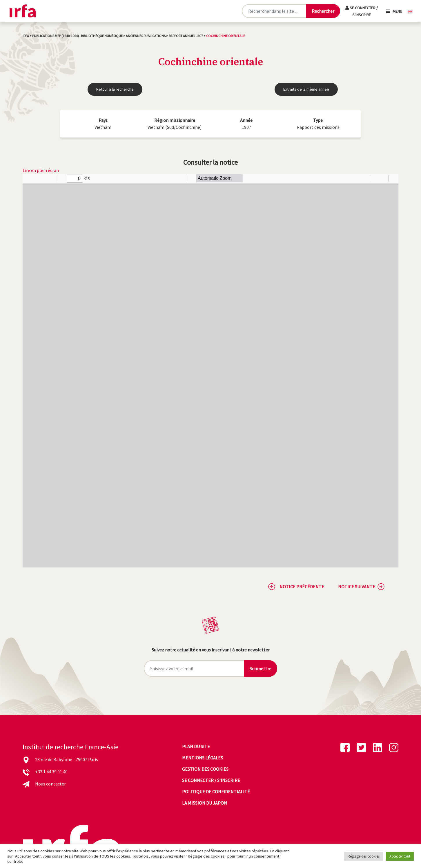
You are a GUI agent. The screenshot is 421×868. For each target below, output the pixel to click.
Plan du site (196, 746)
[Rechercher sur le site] (274, 11)
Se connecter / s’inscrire (211, 780)
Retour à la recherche (115, 89)
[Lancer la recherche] (323, 11)
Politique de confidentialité (216, 792)
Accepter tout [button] (400, 856)
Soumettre (261, 669)
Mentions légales (203, 758)
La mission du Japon (205, 803)
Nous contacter (50, 784)
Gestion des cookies (205, 769)
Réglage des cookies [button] (364, 856)
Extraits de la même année (306, 89)
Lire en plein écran (41, 170)
